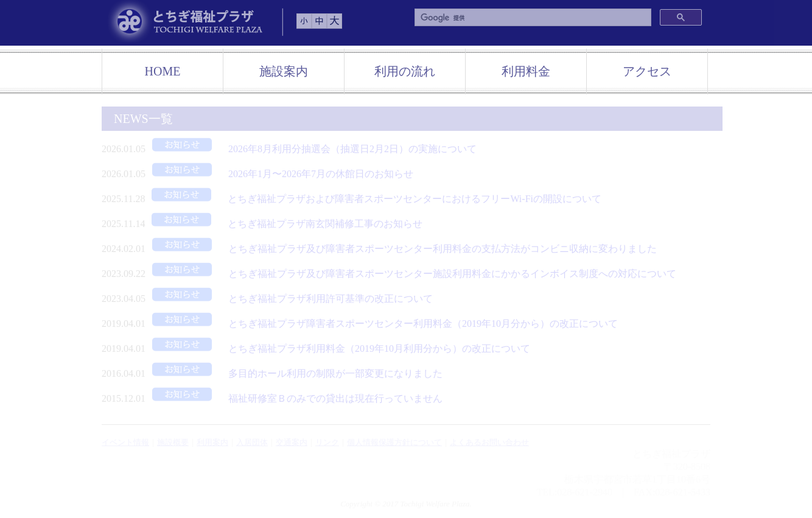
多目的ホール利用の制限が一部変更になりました (294, 373)
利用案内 (212, 442)
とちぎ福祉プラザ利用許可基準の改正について (289, 299)
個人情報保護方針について (394, 442)
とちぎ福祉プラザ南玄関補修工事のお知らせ (284, 224)
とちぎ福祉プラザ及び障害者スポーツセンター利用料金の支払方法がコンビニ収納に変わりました (401, 249)
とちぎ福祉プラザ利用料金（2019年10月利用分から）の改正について (338, 348)
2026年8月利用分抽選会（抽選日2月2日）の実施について (311, 149)
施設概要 (173, 442)
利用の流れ (405, 71)
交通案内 (292, 442)
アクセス (647, 71)
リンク (327, 442)
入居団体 (252, 442)
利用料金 (526, 71)
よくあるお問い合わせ (489, 442)
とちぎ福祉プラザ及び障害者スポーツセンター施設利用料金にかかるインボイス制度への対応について (411, 274)
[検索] (532, 18)
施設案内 (284, 71)
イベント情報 (125, 442)
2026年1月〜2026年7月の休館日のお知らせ (279, 174)
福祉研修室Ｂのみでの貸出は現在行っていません (294, 398)
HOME (163, 71)
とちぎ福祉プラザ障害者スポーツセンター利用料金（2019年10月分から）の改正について (382, 324)
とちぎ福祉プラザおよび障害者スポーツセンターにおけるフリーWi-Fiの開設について (373, 199)
